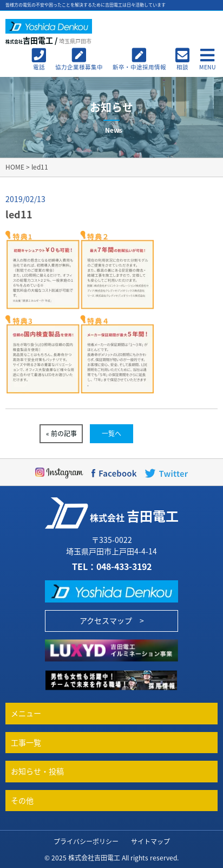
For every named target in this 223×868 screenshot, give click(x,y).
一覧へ (111, 433)
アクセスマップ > (112, 620)
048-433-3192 (124, 566)
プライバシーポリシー (86, 841)
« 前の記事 (61, 433)
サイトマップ (150, 841)
